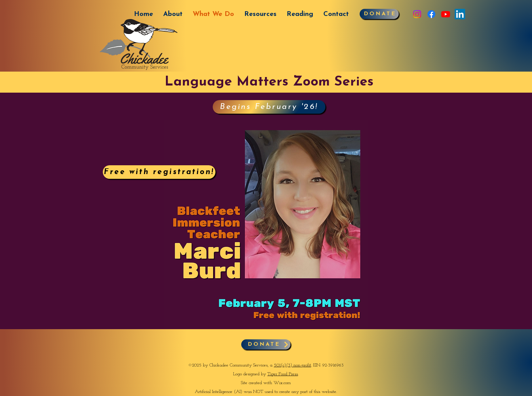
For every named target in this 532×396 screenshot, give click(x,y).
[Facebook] (431, 14)
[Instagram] (417, 14)
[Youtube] (446, 14)
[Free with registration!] (159, 172)
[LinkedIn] (460, 14)
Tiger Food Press (283, 374)
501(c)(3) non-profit (292, 365)
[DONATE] (379, 14)
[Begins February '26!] (269, 107)
